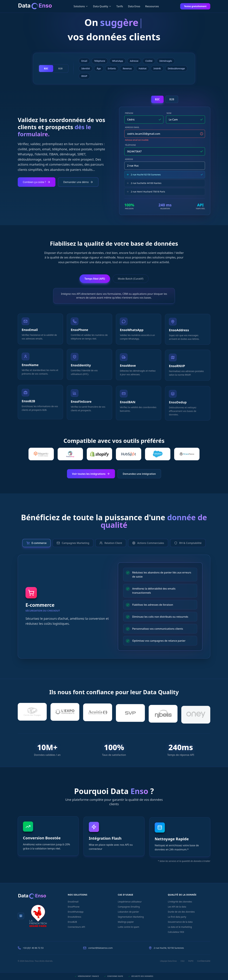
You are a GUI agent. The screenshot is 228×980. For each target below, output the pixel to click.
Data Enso (134, 6)
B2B (172, 99)
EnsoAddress (74, 917)
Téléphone (130, 145)
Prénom (129, 113)
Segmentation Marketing (131, 917)
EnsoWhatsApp (76, 912)
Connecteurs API (76, 927)
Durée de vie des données (181, 912)
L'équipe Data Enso (168, 961)
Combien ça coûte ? (37, 182)
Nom (169, 113)
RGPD (191, 961)
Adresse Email (132, 127)
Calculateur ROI (176, 932)
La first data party (177, 917)
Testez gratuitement (195, 6)
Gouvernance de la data (180, 922)
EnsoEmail (73, 902)
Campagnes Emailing (129, 907)
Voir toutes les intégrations (91, 476)
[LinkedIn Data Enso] (21, 916)
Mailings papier (126, 922)
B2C (157, 99)
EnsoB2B (72, 922)
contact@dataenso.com (100, 948)
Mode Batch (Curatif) (131, 279)
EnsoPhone (74, 907)
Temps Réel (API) (95, 279)
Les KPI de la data (177, 907)
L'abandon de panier (128, 912)
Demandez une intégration (139, 476)
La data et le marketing (180, 927)
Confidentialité (204, 961)
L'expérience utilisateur (130, 902)
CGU (182, 961)
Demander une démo (78, 182)
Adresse (129, 159)
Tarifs (120, 6)
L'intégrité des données (180, 902)
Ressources (152, 6)
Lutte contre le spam (128, 927)
